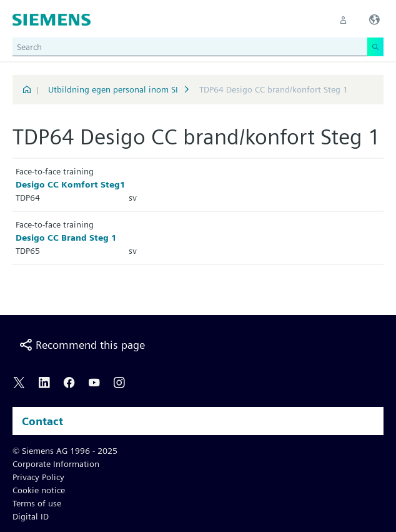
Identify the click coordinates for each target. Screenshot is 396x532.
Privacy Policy (38, 477)
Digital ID (31, 516)
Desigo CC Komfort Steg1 (71, 184)
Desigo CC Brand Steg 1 (66, 238)
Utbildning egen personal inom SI (113, 89)
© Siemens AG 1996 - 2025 (65, 451)
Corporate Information (56, 464)
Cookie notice (39, 490)
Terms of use (37, 503)
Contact (42, 421)
